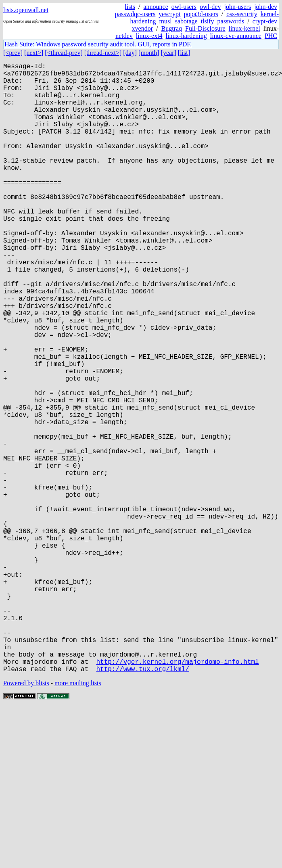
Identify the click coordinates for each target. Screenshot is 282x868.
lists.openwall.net (26, 10)
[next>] (34, 53)
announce (156, 7)
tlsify (208, 21)
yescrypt (169, 14)
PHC (271, 36)
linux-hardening (186, 36)
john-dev (266, 7)
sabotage (186, 21)
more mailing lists (78, 819)
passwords (231, 21)
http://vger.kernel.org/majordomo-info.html (177, 795)
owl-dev (210, 7)
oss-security (242, 14)
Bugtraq (171, 28)
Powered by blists (26, 819)
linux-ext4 (149, 36)
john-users (237, 7)
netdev (124, 36)
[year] (169, 53)
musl (166, 21)
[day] (130, 53)
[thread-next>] (103, 53)
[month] (149, 53)
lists (130, 7)
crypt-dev (265, 21)
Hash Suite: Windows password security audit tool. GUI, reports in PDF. (98, 44)
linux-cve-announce (236, 36)
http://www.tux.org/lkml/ (142, 804)
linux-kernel (244, 28)
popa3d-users (201, 14)
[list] (184, 53)
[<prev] (13, 53)
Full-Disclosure (205, 28)
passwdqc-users (135, 14)
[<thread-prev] (64, 53)
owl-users (184, 7)
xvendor (142, 28)
